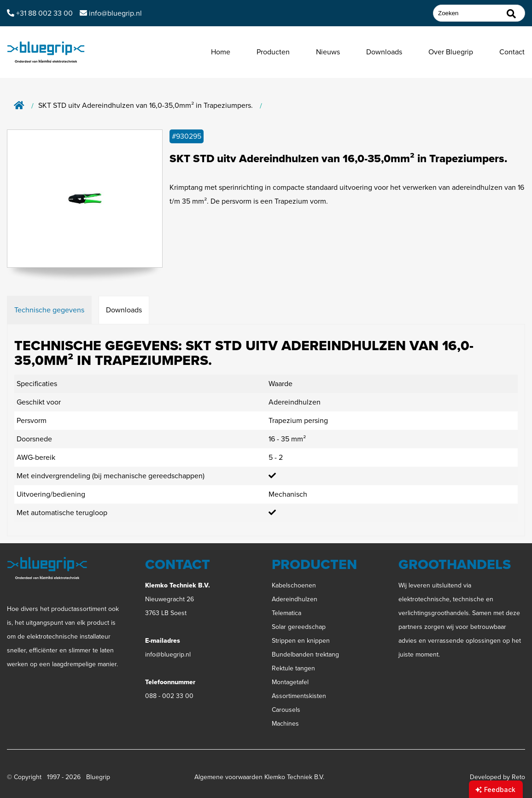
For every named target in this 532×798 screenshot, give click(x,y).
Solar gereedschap (299, 627)
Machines (285, 724)
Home (221, 52)
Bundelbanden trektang (305, 654)
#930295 (187, 136)
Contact (512, 52)
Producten (273, 52)
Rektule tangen (293, 668)
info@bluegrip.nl (168, 654)
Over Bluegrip (451, 52)
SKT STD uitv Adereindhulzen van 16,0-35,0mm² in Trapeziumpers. (146, 106)
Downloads (384, 52)
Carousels (286, 710)
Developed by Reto (497, 777)
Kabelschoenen (294, 585)
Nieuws (328, 52)
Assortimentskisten (299, 696)
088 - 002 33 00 (169, 696)
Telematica (286, 613)
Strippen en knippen (301, 641)
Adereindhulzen (295, 599)
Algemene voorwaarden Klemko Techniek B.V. (259, 777)
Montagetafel (290, 682)
